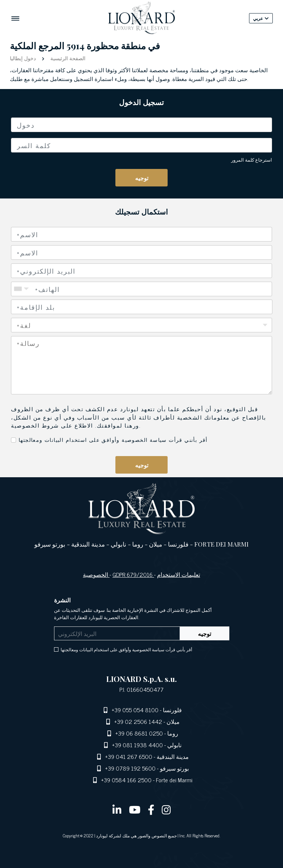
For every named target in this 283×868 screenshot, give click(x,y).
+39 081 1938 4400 (137, 745)
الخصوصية (96, 574)
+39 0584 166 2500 (126, 780)
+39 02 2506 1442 (138, 721)
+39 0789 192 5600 (130, 768)
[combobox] (142, 307)
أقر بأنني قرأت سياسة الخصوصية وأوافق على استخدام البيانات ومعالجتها (113, 439)
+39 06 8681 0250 (139, 733)
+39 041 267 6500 (129, 756)
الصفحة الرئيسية (67, 58)
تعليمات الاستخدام (179, 574)
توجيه (142, 178)
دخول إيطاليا (24, 58)
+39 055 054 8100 (135, 710)
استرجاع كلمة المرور (252, 160)
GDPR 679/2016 (133, 574)
